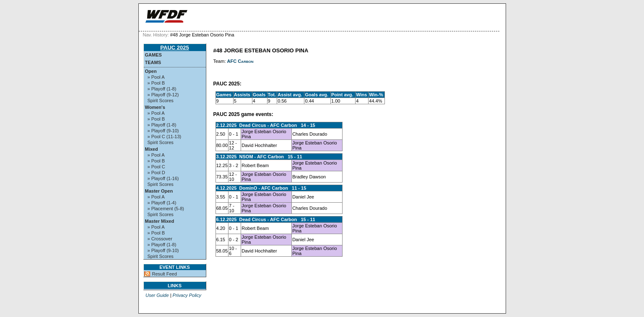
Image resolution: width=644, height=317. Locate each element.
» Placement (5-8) (166, 209)
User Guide (157, 295)
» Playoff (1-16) (163, 178)
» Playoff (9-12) (163, 95)
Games (153, 55)
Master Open (159, 191)
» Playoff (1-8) (162, 89)
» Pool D (156, 173)
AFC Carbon (240, 61)
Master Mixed (160, 221)
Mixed (152, 149)
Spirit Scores (161, 101)
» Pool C (156, 167)
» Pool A (156, 77)
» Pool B (156, 83)
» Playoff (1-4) (162, 203)
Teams (153, 62)
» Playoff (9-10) (163, 131)
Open (151, 71)
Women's (155, 107)
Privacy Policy (187, 295)
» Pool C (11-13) (165, 137)
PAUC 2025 (174, 48)
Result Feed (165, 274)
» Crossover (160, 239)
